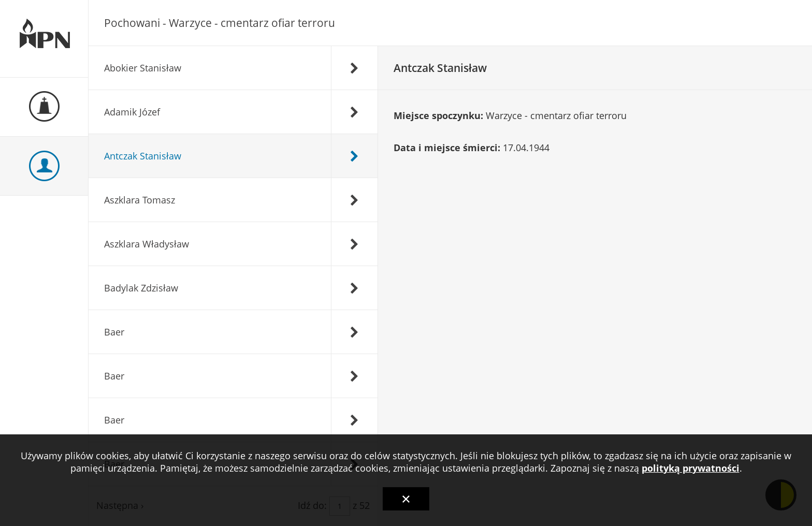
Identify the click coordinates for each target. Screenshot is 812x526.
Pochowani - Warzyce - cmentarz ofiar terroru (220, 23)
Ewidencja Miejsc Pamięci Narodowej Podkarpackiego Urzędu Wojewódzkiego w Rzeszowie (44, 39)
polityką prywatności (691, 468)
